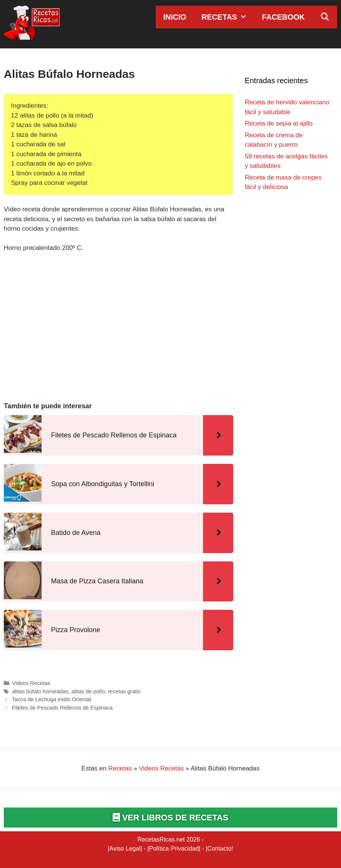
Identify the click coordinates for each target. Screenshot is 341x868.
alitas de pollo (88, 691)
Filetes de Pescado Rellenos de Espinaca (62, 708)
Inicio (175, 17)
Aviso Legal (125, 849)
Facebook (283, 17)
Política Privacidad (174, 849)
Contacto (219, 849)
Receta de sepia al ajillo (279, 123)
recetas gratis (124, 691)
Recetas (228, 17)
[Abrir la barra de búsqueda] (325, 17)
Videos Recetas (31, 683)
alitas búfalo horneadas (40, 691)
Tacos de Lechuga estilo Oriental (52, 699)
